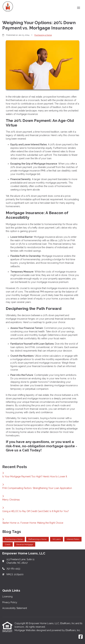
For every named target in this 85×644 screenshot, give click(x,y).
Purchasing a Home (43, 35)
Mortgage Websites (25, 630)
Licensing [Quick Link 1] (7, 597)
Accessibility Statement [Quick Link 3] (15, 608)
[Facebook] (81, 637)
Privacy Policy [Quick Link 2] (10, 602)
